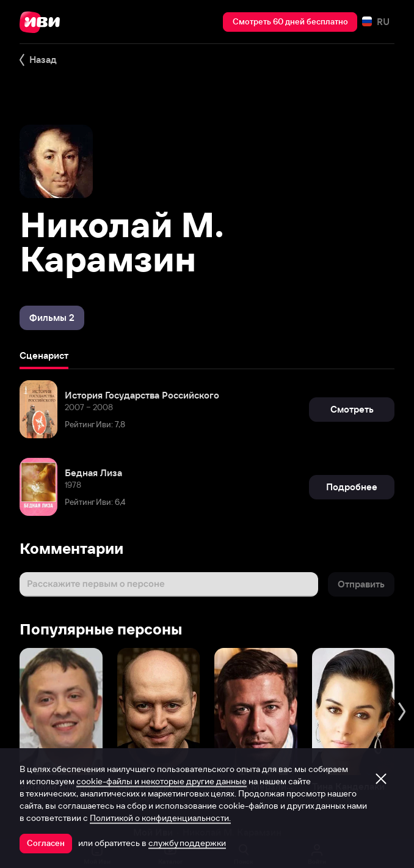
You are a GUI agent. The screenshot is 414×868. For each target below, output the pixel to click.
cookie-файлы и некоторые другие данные (162, 781)
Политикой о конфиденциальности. (160, 818)
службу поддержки (187, 843)
